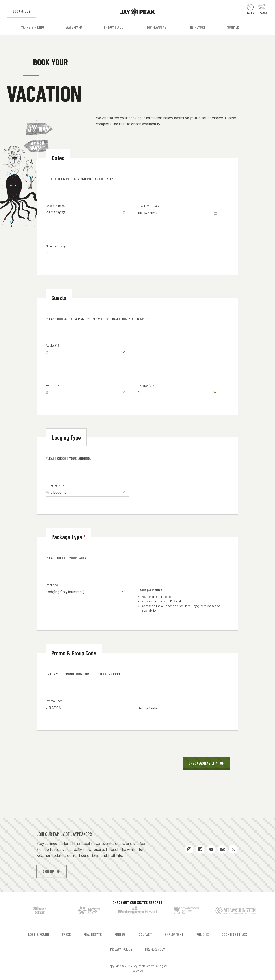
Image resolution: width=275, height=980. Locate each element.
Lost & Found (39, 934)
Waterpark (74, 27)
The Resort (197, 27)
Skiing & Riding (33, 27)
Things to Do (114, 27)
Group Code (147, 708)
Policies (203, 934)
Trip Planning (156, 27)
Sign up (48, 871)
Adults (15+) (54, 345)
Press (66, 934)
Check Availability (203, 763)
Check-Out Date (148, 206)
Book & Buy (24, 11)
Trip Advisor (222, 849)
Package (52, 585)
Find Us (120, 934)
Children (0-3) (146, 386)
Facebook (200, 849)
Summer (233, 27)
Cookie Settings (234, 934)
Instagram (189, 849)
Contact (145, 934)
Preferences (155, 949)
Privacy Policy (121, 949)
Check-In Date (55, 206)
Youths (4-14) (55, 385)
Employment (174, 934)
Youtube (211, 849)
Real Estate (93, 934)
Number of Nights (58, 246)
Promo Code (54, 701)
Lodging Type (55, 485)
